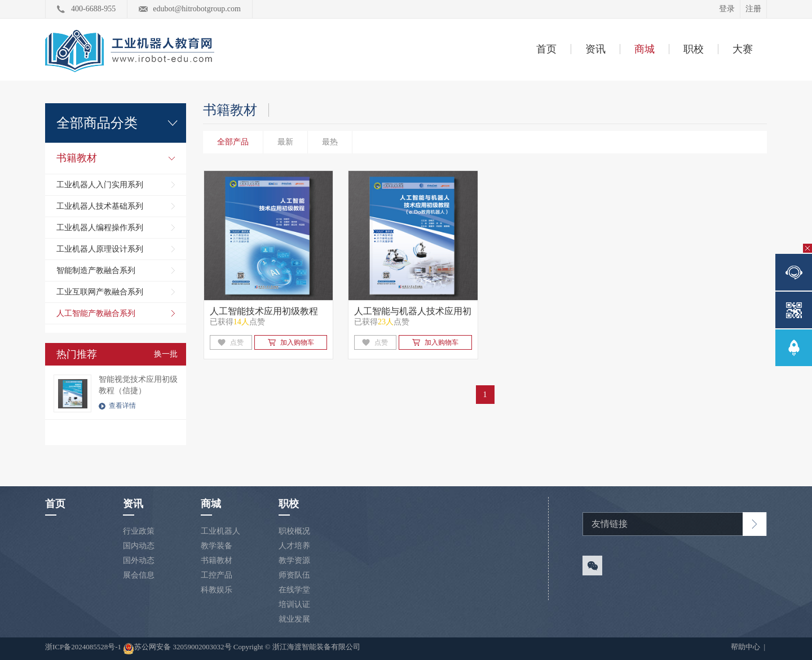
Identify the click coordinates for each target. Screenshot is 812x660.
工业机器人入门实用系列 (100, 185)
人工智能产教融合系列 (96, 313)
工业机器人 (220, 531)
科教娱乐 (217, 590)
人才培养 (294, 546)
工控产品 (217, 575)
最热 (330, 142)
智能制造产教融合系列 (96, 270)
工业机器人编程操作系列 (100, 228)
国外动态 (139, 560)
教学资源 (294, 560)
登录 (727, 9)
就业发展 (294, 619)
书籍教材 (77, 158)
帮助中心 (746, 647)
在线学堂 (294, 590)
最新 (285, 142)
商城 (645, 49)
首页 (546, 49)
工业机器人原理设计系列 (100, 249)
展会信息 (139, 575)
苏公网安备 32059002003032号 (177, 649)
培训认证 (294, 604)
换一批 (166, 354)
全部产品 (233, 142)
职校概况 (294, 531)
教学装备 (217, 546)
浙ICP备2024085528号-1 (84, 647)
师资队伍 (294, 575)
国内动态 (139, 546)
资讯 (595, 49)
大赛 (743, 49)
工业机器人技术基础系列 (100, 206)
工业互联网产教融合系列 (100, 292)
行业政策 (139, 531)
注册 (753, 9)
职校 (694, 49)
